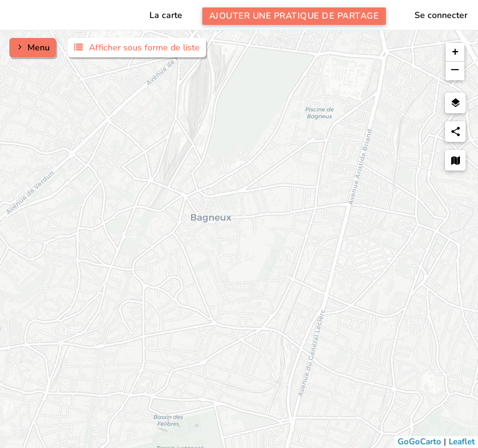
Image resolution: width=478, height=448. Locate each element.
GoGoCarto (419, 442)
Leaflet (462, 442)
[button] (455, 52)
